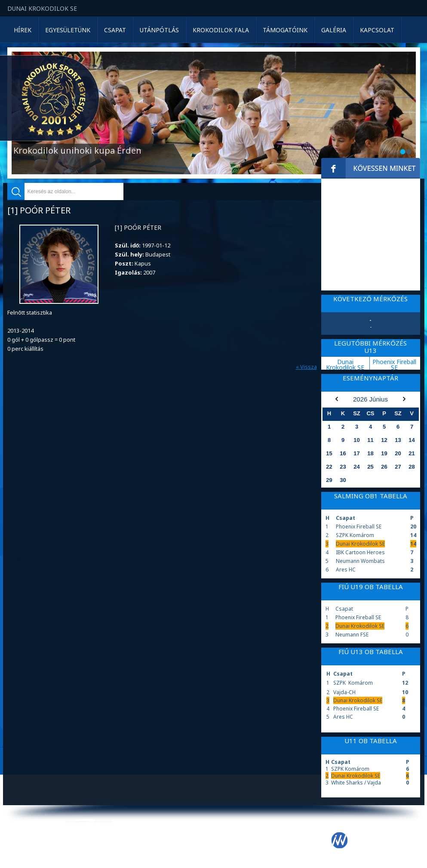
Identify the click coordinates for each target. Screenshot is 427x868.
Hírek (23, 30)
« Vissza (306, 367)
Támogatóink (285, 30)
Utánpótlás (159, 30)
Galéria (334, 30)
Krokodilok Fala (221, 30)
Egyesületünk (68, 30)
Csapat (115, 30)
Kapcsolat (377, 30)
